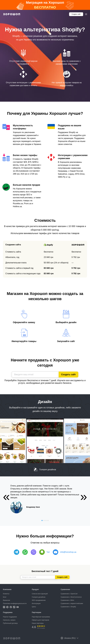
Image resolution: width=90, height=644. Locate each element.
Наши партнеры (38, 623)
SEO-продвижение (39, 600)
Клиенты (6, 594)
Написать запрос (9, 620)
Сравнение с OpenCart (69, 594)
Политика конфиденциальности (15, 603)
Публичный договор (10, 623)
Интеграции (36, 603)
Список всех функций (40, 594)
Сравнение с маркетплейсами (72, 603)
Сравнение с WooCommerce (71, 597)
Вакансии (6, 600)
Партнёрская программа (41, 617)
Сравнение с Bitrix (67, 600)
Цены (34, 607)
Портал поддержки (10, 617)
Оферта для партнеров (40, 620)
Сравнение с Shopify (68, 607)
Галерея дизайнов (45, 470)
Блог (5, 597)
